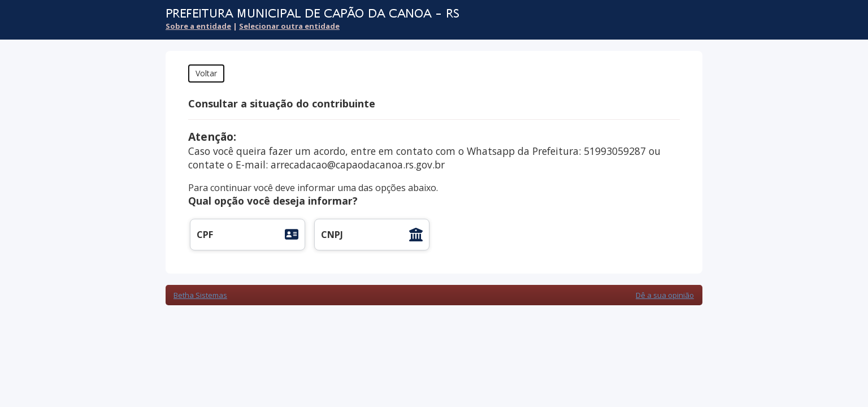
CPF (205, 235)
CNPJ (332, 235)
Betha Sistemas (200, 295)
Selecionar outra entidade (289, 26)
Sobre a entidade (198, 26)
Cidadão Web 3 (672, 21)
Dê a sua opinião (665, 295)
